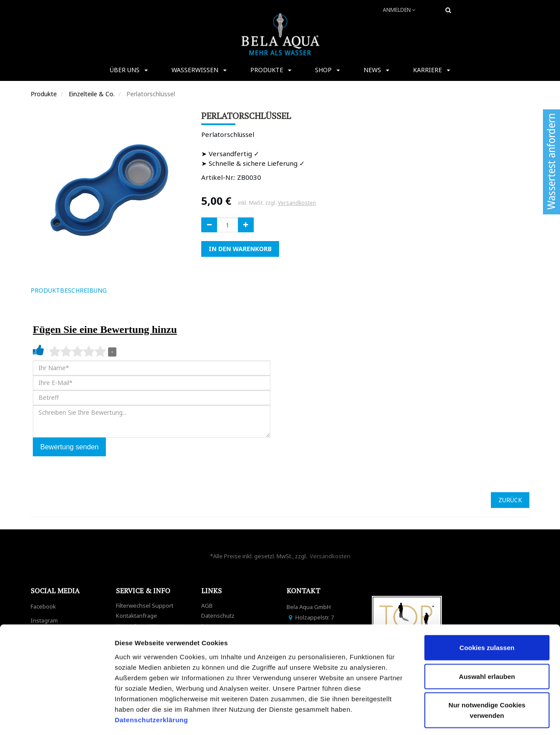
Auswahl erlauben (487, 639)
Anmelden (399, 10)
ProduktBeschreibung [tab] (69, 290)
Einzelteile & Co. (92, 94)
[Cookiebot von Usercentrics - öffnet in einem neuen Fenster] (57, 718)
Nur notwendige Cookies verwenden (487, 672)
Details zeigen (465, 718)
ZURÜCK (510, 500)
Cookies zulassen (487, 610)
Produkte (44, 94)
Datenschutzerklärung (152, 681)
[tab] (126, 290)
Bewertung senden (69, 447)
